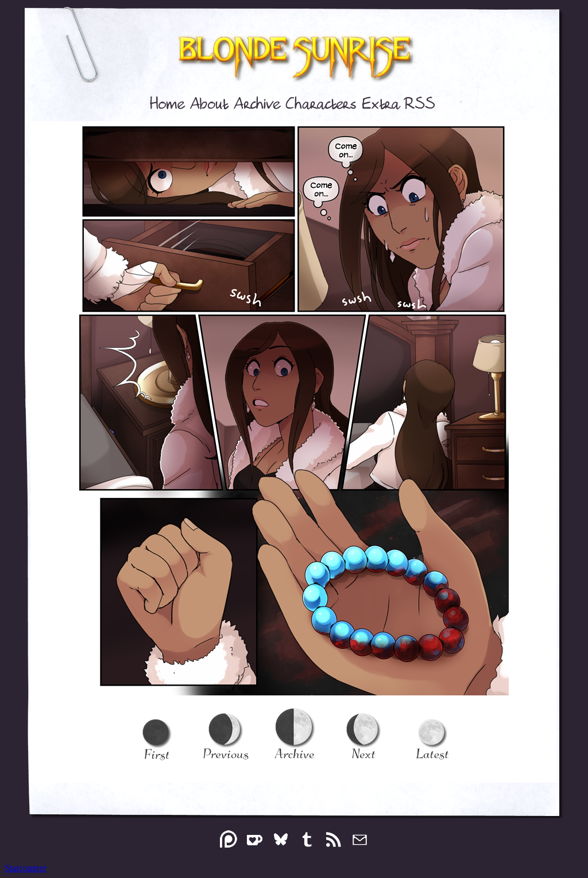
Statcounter (26, 868)
